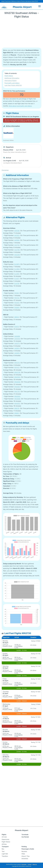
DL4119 (17, 283)
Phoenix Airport (22, 7)
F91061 (17, 293)
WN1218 (17, 363)
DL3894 (17, 269)
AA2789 (17, 250)
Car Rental (25, 837)
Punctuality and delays (12, 83)
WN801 (17, 413)
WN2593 (17, 377)
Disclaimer (24, 864)
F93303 (17, 303)
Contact (30, 864)
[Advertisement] (21, 33)
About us (35, 864)
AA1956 (17, 240)
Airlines (4, 844)
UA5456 (17, 336)
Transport (5, 847)
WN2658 (17, 382)
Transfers (5, 856)
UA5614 (17, 348)
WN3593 (17, 396)
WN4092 (17, 404)
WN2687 (17, 387)
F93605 (17, 308)
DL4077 (17, 279)
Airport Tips (26, 856)
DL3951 (17, 274)
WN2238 (17, 372)
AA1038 (17, 231)
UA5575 (17, 343)
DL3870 (17, 264)
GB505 (17, 317)
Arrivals (4, 837)
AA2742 (17, 245)
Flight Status (9, 76)
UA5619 (17, 353)
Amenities (25, 859)
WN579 (17, 408)
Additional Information (12, 78)
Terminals (25, 835)
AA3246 (17, 255)
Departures (5, 839)
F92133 (17, 298)
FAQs (23, 854)
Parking (24, 847)
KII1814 (17, 327)
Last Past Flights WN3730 (13, 85)
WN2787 (17, 392)
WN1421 (17, 367)
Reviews (24, 851)
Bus (3, 849)
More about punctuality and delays (20, 106)
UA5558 (17, 339)
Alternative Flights (11, 81)
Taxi (3, 851)
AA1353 (17, 235)
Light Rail (5, 854)
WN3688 (17, 399)
